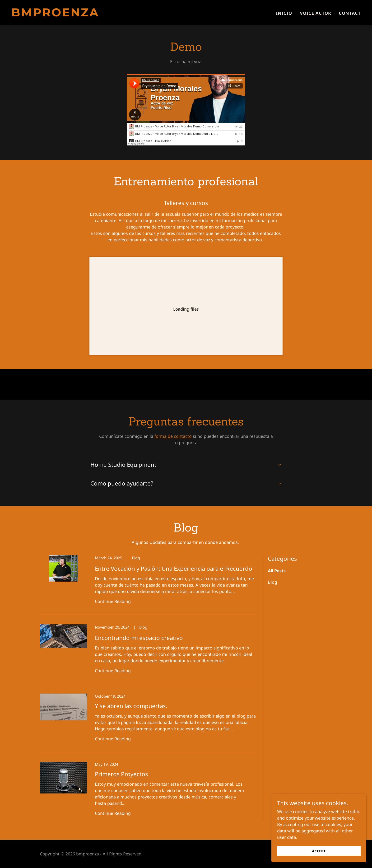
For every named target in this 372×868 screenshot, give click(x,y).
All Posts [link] (277, 571)
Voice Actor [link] (316, 13)
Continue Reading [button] (113, 601)
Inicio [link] (284, 13)
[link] (97, 15)
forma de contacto (173, 436)
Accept (319, 851)
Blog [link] (272, 582)
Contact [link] (350, 13)
